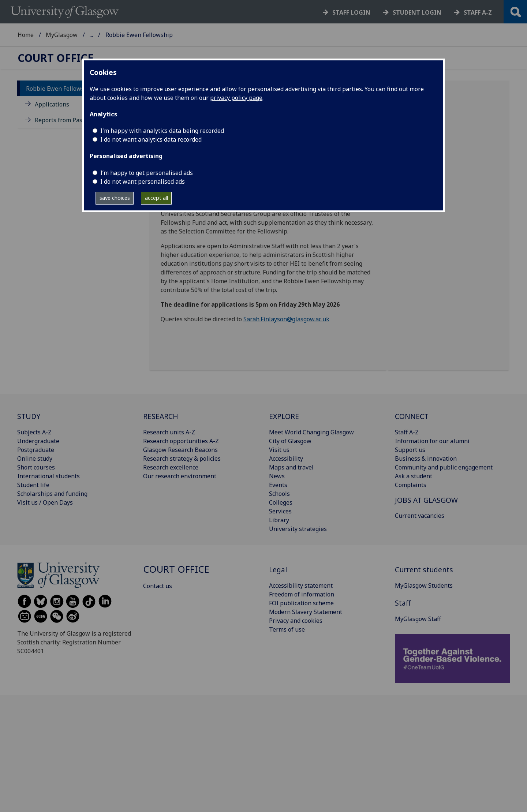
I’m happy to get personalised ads (147, 173)
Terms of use (287, 629)
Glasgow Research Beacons (180, 450)
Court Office (106, 35)
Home (26, 35)
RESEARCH (161, 416)
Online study (35, 459)
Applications (52, 104)
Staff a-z (478, 12)
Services (280, 511)
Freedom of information (302, 594)
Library (279, 520)
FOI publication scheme (301, 603)
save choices (115, 198)
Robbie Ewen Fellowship (60, 89)
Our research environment (180, 476)
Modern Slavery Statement (306, 612)
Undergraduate (38, 441)
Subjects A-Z (34, 432)
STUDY (29, 416)
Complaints (411, 485)
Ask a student (414, 476)
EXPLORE (284, 416)
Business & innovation (426, 459)
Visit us (279, 450)
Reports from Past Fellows (71, 120)
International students (48, 476)
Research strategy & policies (182, 459)
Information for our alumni (432, 441)
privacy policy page (236, 98)
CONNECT (412, 416)
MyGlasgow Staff (418, 619)
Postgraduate (36, 450)
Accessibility (286, 459)
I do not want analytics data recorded (151, 139)
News (277, 476)
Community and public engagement (444, 467)
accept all (156, 198)
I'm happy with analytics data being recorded (162, 131)
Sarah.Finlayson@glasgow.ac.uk (286, 319)
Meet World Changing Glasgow (311, 432)
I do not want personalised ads (143, 182)
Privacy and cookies (296, 621)
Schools (279, 494)
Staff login (351, 12)
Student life (33, 485)
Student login (417, 12)
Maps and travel (291, 467)
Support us (410, 450)
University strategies (298, 529)
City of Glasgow (290, 441)
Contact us (158, 586)
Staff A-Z (407, 432)
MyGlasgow (62, 35)
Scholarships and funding (52, 494)
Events (278, 485)
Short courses (36, 467)
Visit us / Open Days (45, 502)
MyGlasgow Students (424, 585)
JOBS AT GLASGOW (426, 500)
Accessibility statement (301, 585)
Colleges (281, 502)
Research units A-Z (169, 432)
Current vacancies (420, 516)
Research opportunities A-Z (181, 441)
